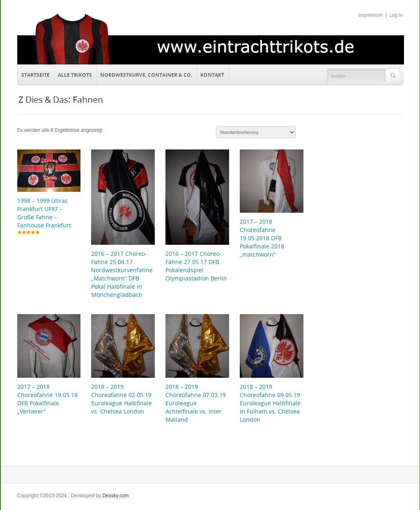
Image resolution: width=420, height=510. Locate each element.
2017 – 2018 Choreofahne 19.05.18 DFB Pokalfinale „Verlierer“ (47, 399)
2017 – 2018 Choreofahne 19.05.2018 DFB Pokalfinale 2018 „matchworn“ (262, 238)
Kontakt (210, 74)
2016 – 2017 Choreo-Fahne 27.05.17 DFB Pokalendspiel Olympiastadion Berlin (196, 266)
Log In (396, 15)
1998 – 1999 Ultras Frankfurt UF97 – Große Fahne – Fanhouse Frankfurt (44, 213)
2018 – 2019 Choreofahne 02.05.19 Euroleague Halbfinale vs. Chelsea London (122, 399)
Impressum (370, 15)
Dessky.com (115, 496)
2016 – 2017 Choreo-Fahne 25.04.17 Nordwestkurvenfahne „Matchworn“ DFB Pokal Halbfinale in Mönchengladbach (122, 274)
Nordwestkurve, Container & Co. (146, 75)
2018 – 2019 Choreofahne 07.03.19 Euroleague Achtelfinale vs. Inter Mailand (196, 403)
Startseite (36, 75)
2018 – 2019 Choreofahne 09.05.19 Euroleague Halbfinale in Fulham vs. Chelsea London (270, 403)
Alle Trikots (75, 75)
